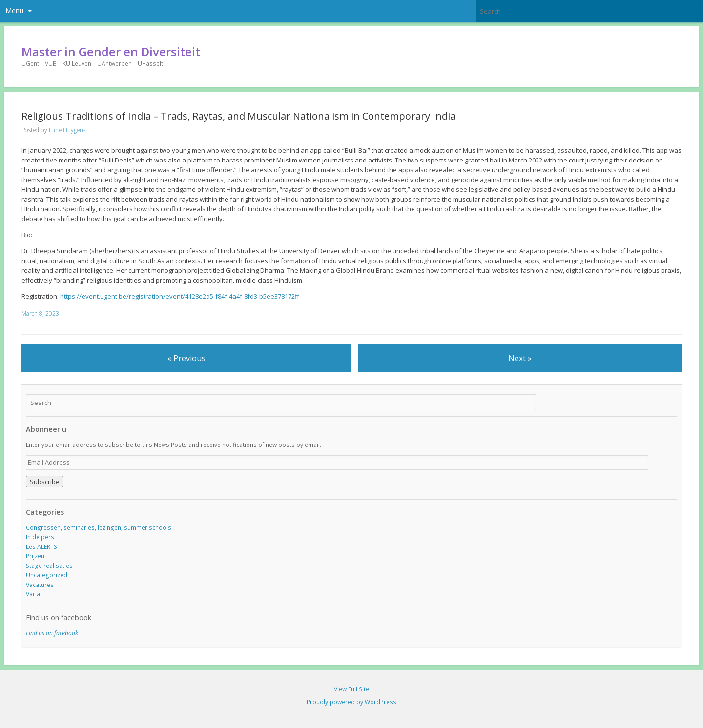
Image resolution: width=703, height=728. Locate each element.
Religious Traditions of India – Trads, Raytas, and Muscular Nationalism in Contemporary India (238, 116)
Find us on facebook (59, 617)
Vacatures (40, 585)
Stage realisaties (49, 566)
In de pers (40, 537)
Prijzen (35, 556)
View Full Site (351, 689)
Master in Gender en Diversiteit (111, 51)
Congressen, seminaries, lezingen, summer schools (99, 528)
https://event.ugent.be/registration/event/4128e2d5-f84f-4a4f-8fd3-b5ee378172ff (180, 296)
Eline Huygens (67, 130)
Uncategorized (47, 575)
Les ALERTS (41, 547)
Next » (520, 358)
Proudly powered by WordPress (351, 702)
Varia (33, 594)
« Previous (186, 358)
